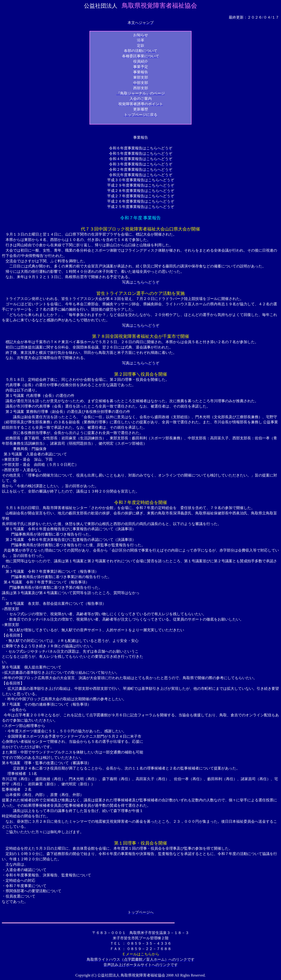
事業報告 (141, 137)
